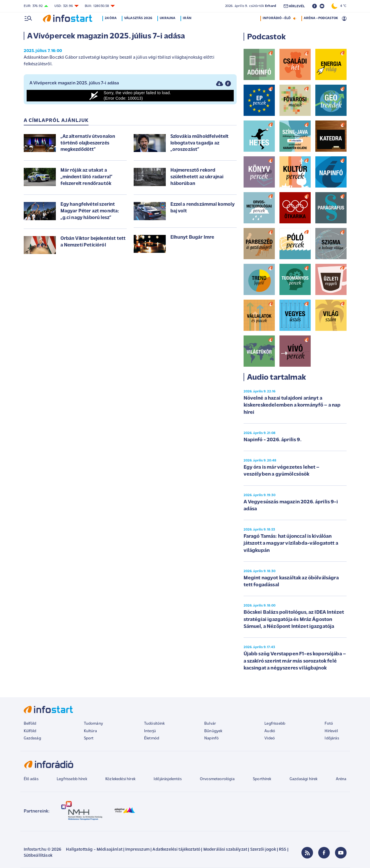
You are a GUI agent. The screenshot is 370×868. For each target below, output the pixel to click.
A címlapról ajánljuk (56, 121)
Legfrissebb (275, 724)
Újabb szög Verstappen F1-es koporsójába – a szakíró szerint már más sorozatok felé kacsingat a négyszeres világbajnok (295, 661)
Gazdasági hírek (303, 779)
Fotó (329, 724)
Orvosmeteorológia (217, 779)
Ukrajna (168, 18)
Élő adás (31, 779)
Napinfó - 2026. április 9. (273, 440)
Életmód (152, 738)
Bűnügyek (213, 731)
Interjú (150, 731)
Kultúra (90, 731)
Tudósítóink (154, 724)
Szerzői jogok (263, 850)
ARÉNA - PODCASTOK (321, 18)
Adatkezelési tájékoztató (176, 850)
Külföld (30, 731)
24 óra (111, 18)
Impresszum (137, 850)
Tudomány (93, 724)
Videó (270, 738)
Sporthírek (262, 779)
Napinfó (211, 738)
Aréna (341, 779)
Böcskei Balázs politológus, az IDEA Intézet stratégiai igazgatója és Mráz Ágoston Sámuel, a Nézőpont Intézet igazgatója (294, 620)
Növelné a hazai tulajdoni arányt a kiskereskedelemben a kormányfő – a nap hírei (292, 405)
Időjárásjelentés (168, 779)
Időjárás (332, 738)
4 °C (339, 6)
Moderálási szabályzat (225, 850)
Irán (187, 18)
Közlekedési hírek (120, 779)
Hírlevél (331, 731)
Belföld (30, 724)
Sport (89, 738)
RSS (282, 850)
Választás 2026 (138, 18)
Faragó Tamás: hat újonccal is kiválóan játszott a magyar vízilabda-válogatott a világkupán (291, 544)
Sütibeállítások (38, 856)
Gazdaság (32, 738)
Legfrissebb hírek (72, 779)
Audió (270, 731)
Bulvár (210, 724)
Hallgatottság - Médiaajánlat (94, 850)
